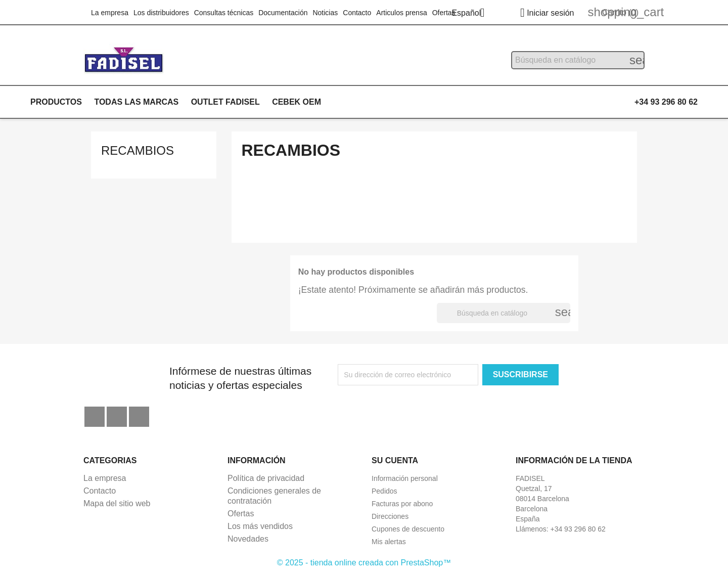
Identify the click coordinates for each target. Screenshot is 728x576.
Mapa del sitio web (117, 503)
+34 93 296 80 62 (666, 102)
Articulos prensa (401, 13)
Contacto (357, 13)
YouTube (117, 417)
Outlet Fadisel (225, 102)
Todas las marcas (136, 102)
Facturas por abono (402, 504)
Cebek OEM (297, 102)
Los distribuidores (161, 13)
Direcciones (390, 516)
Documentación (283, 13)
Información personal (405, 478)
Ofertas (444, 13)
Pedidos (384, 491)
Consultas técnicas (224, 13)
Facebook (95, 417)
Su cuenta (395, 460)
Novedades (248, 539)
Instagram (139, 417)
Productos (56, 102)
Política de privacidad (266, 478)
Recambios (138, 150)
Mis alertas (389, 542)
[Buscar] (578, 60)
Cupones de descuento (408, 529)
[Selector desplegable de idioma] (472, 14)
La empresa (110, 13)
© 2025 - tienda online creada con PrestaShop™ (364, 563)
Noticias (325, 13)
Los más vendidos (260, 526)
